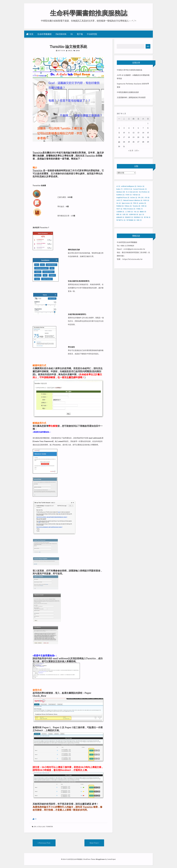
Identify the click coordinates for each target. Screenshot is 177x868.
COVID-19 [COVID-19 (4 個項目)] (128, 189)
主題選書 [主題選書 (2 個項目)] (120, 212)
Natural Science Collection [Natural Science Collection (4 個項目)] (133, 200)
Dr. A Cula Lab (39, 826)
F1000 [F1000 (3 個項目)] (129, 195)
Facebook (61, 34)
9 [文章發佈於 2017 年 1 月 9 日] (119, 133)
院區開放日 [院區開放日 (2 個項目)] (138, 217)
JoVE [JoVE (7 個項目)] (119, 200)
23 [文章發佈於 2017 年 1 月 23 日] (119, 142)
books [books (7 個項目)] (119, 189)
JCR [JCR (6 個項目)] (147, 197)
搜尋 (148, 46)
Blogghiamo (100, 858)
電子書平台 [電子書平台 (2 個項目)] (121, 220)
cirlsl (70, 50)
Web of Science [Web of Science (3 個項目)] (129, 209)
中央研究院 (92, 34)
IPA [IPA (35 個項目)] (141, 197)
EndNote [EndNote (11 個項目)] (120, 195)
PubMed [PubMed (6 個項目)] (120, 206)
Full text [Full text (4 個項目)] (136, 195)
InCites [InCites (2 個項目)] (134, 197)
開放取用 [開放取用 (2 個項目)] (129, 217)
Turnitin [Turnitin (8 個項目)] (136, 206)
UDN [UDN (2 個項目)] (144, 206)
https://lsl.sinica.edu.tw (132, 259)
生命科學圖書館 (44, 34)
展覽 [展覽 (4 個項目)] (119, 214)
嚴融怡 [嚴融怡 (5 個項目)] (143, 212)
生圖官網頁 (86, 803)
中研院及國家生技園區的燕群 (128, 92)
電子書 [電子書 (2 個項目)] (147, 217)
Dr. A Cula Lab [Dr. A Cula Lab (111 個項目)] (132, 192)
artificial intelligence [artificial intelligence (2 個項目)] (129, 186)
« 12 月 (131, 150)
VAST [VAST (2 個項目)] (119, 209)
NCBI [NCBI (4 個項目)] (146, 200)
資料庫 (78, 50)
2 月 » (137, 150)
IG (72, 34)
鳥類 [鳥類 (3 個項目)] (139, 220)
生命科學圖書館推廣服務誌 (88, 13)
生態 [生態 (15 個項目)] (125, 214)
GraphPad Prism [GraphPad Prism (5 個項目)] (123, 197)
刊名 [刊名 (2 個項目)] (136, 212)
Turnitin (38, 153)
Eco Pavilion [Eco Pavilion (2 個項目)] (144, 192)
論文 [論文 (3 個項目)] (142, 214)
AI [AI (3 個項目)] (118, 186)
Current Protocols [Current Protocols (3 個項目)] (140, 189)
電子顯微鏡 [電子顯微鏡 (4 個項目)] (131, 220)
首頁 (30, 34)
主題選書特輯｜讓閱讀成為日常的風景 (131, 97)
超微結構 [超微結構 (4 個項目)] (120, 217)
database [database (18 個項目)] (121, 192)
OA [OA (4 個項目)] (119, 203)
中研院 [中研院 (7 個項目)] (139, 209)
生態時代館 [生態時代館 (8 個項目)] (134, 214)
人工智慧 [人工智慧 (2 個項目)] (129, 212)
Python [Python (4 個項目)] (128, 206)
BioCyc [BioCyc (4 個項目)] (141, 186)
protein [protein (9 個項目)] (143, 203)
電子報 (80, 34)
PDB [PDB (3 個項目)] (136, 203)
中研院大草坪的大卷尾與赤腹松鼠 (130, 70)
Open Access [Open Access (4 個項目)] (127, 203)
